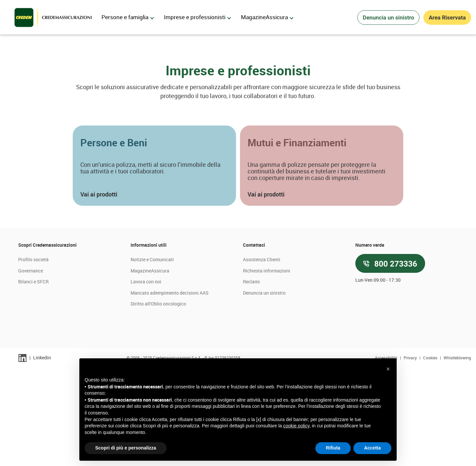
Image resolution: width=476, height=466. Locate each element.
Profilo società (33, 358)
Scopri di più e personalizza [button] (126, 448)
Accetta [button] (372, 448)
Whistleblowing (457, 456)
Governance (31, 369)
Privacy (411, 456)
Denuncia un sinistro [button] (388, 18)
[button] (154, 264)
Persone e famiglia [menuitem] (128, 17)
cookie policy (296, 426)
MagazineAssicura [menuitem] (267, 17)
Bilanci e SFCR (33, 380)
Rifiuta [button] (333, 448)
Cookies (431, 456)
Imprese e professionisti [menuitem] (198, 17)
